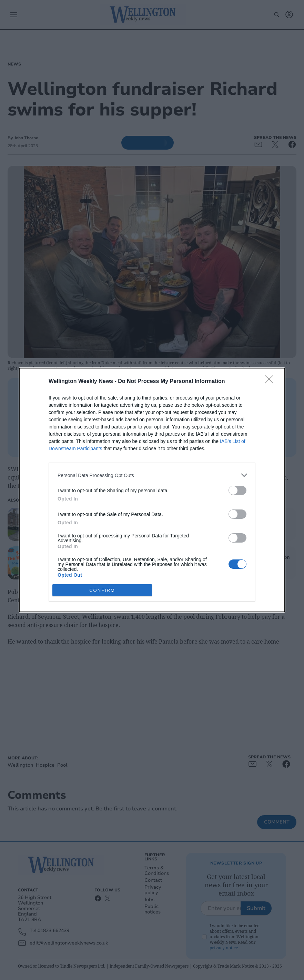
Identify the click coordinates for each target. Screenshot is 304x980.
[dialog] (152, 490)
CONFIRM (102, 590)
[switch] (237, 490)
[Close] (271, 382)
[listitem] (152, 475)
